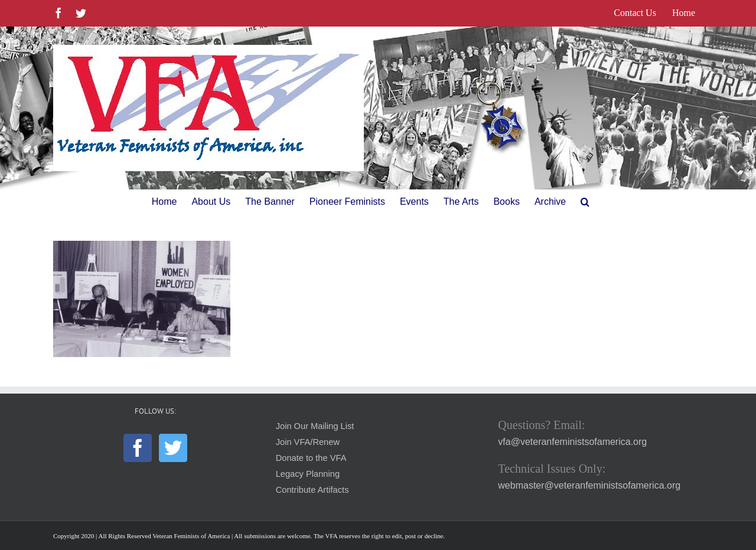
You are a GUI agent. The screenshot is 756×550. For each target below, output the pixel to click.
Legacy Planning (308, 474)
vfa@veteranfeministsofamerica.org (572, 442)
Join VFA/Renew (308, 442)
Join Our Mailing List (315, 426)
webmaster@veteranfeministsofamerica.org (589, 485)
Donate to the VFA (311, 458)
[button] (585, 202)
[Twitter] (173, 448)
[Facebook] (138, 448)
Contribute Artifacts (312, 490)
